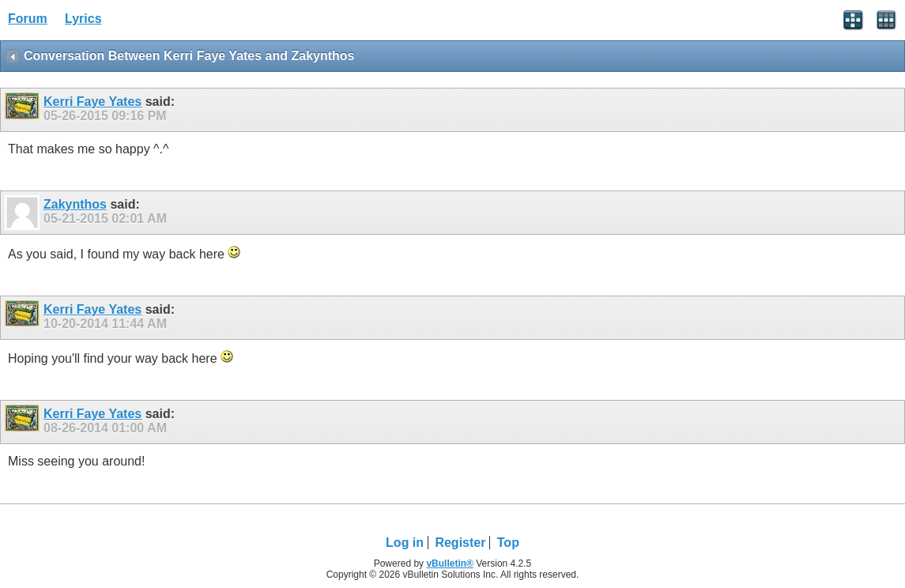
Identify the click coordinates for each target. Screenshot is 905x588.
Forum (28, 19)
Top (508, 543)
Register (460, 543)
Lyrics (83, 19)
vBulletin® (450, 563)
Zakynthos (75, 204)
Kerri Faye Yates (92, 102)
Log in (405, 543)
